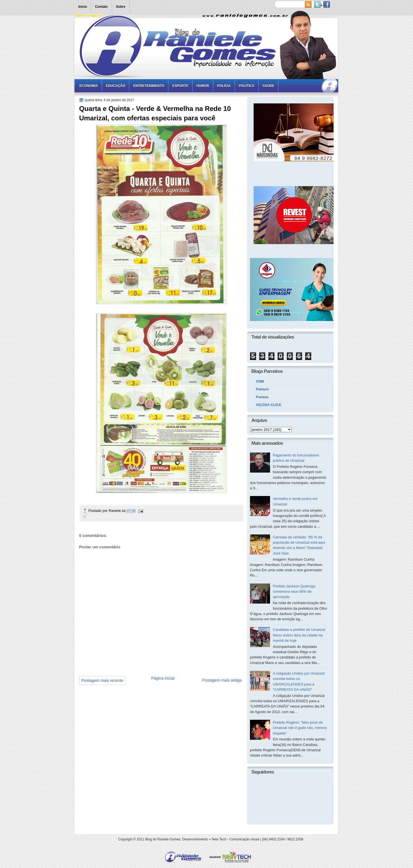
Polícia (224, 86)
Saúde (268, 86)
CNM (260, 381)
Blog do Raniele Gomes (163, 839)
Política (247, 86)
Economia (89, 86)
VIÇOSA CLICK (269, 405)
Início (83, 7)
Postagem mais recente (102, 680)
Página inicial (163, 678)
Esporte (180, 86)
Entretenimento (149, 86)
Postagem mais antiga (222, 680)
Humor (203, 86)
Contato (101, 7)
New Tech (219, 839)
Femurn (262, 389)
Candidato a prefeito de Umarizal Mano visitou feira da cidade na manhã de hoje (299, 635)
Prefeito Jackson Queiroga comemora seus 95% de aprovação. (294, 592)
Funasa (262, 397)
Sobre (121, 7)
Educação (116, 86)
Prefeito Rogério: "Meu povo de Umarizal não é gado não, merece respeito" (300, 728)
